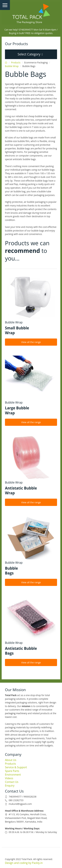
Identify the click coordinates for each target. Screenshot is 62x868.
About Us (11, 760)
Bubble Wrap (12, 66)
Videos (9, 778)
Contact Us (12, 782)
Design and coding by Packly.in (24, 863)
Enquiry (10, 786)
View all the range (31, 342)
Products (16, 62)
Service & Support (16, 767)
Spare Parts (12, 771)
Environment (13, 775)
